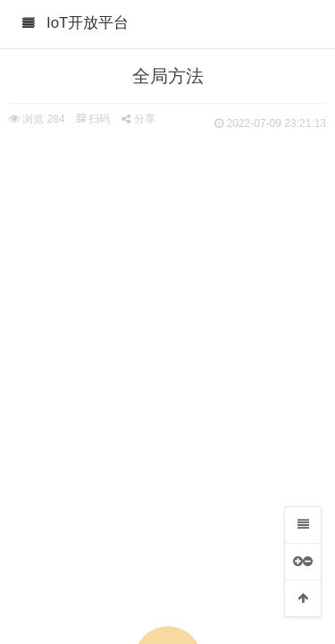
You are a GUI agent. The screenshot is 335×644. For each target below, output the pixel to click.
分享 (138, 119)
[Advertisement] (167, 311)
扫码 (93, 119)
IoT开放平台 (88, 23)
